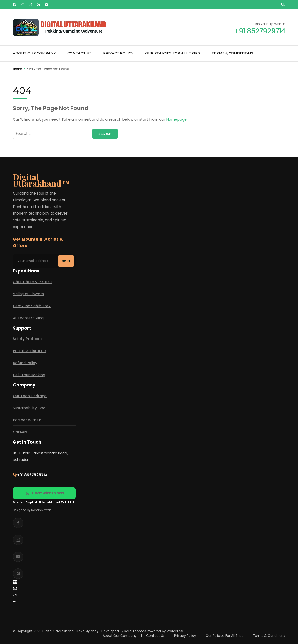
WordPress (175, 631)
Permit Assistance (29, 351)
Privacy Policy (118, 53)
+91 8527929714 (30, 475)
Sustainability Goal (30, 408)
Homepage (176, 119)
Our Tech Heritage (30, 396)
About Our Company (34, 53)
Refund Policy (25, 363)
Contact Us (79, 53)
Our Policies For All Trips (172, 53)
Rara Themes (135, 631)
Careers (20, 432)
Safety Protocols (28, 339)
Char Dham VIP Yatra (32, 282)
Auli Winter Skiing (28, 318)
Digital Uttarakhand (58, 631)
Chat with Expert (45, 493)
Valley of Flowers (28, 294)
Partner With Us (27, 420)
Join (66, 261)
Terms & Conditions (232, 53)
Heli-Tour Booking (29, 375)
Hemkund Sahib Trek (32, 306)
